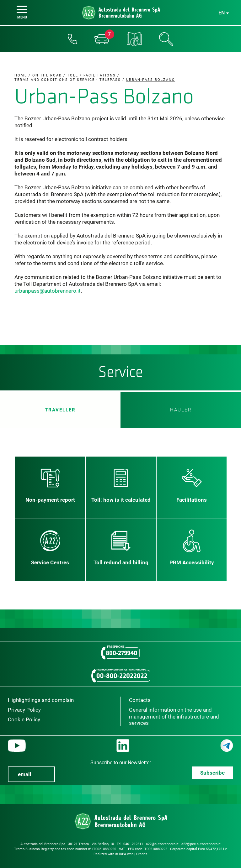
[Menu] (22, 9)
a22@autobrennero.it (162, 844)
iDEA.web (126, 854)
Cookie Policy (24, 719)
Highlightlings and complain (41, 700)
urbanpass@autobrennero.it (48, 291)
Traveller (60, 410)
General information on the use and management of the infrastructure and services (174, 716)
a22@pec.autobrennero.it (201, 844)
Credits (142, 854)
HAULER (181, 410)
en (222, 13)
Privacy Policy (24, 710)
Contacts (140, 700)
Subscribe (212, 773)
